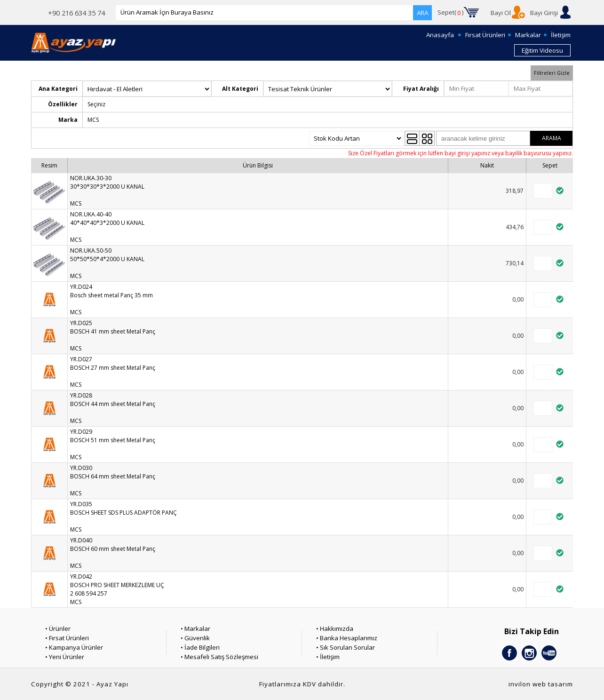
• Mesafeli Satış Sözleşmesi (219, 657)
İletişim (561, 35)
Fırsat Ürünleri (485, 35)
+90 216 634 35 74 (76, 13)
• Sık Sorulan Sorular (346, 647)
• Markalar (195, 628)
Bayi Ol (501, 13)
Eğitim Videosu (542, 50)
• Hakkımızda (335, 628)
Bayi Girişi (544, 13)
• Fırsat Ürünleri (67, 638)
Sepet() (451, 13)
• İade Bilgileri (200, 647)
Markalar (528, 35)
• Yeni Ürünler (65, 657)
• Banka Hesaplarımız (347, 638)
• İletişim (328, 657)
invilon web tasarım (541, 684)
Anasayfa (440, 35)
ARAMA (552, 138)
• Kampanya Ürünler (74, 647)
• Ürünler (58, 628)
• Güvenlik (195, 638)
